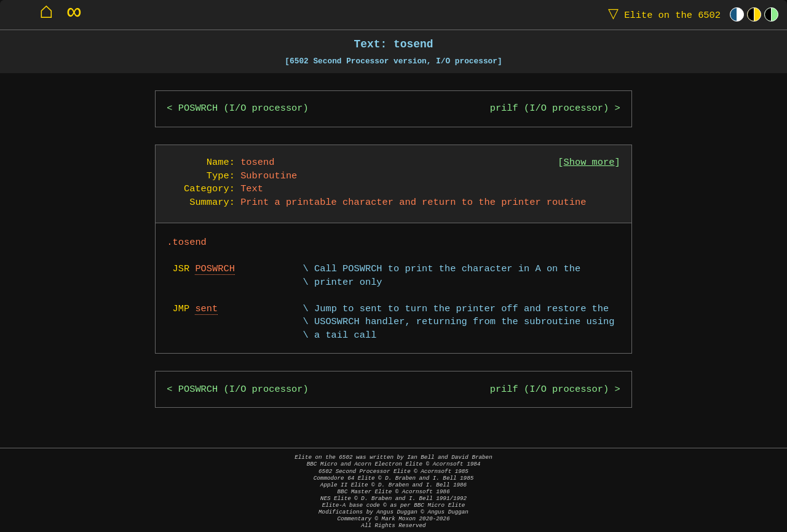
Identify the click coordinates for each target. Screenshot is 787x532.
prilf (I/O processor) (550, 109)
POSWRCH (215, 269)
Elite (662, 14)
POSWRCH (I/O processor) (243, 109)
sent (206, 309)
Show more (589, 163)
